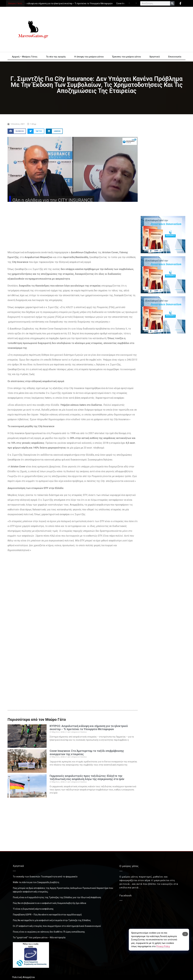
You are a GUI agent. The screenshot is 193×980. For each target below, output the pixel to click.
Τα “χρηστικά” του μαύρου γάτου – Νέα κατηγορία (39, 937)
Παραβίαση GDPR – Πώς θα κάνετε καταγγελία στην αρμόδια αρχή (47, 914)
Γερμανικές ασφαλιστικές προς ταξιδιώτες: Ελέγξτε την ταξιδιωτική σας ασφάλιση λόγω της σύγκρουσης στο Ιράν (87, 778)
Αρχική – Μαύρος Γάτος (25, 57)
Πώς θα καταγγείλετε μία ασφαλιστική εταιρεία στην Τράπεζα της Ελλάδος (52, 920)
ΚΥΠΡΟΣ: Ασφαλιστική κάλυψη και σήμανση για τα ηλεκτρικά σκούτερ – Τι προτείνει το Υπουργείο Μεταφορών (60, 3)
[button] (17, 131)
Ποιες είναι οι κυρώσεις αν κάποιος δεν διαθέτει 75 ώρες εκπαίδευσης (49, 932)
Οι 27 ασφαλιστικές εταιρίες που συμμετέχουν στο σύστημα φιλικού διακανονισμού (57, 926)
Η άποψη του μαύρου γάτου (89, 57)
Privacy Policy (163, 946)
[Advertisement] (124, 29)
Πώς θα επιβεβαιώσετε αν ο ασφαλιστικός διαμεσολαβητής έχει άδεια (49, 903)
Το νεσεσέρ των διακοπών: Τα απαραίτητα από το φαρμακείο (45, 876)
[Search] (172, 3)
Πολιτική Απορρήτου (23, 977)
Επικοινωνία (175, 57)
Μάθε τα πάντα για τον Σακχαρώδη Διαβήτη (36, 882)
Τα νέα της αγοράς (56, 57)
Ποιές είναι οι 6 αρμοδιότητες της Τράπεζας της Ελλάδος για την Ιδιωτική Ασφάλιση (57, 897)
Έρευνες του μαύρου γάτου (127, 57)
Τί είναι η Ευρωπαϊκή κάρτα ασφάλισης (33, 909)
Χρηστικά (155, 57)
